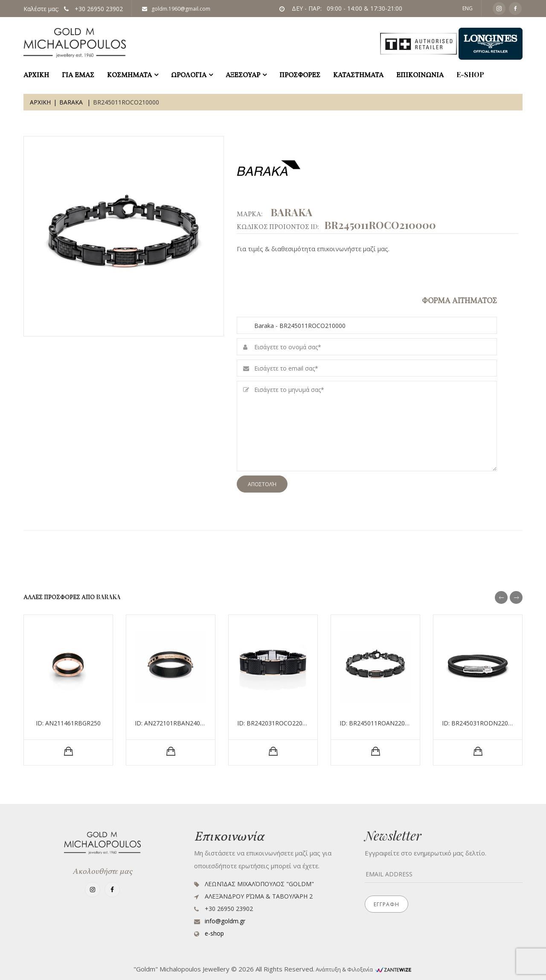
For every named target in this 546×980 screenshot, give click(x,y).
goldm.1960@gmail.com (176, 9)
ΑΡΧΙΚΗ (36, 74)
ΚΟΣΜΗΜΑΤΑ (129, 74)
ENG (468, 8)
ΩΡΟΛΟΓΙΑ (189, 74)
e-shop (470, 74)
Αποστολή (262, 484)
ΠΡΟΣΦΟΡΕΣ (300, 74)
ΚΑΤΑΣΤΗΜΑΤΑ (358, 74)
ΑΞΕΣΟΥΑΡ (243, 74)
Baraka (72, 102)
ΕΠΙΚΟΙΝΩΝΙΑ (420, 74)
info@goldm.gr (225, 921)
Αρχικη (40, 102)
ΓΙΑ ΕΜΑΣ (78, 74)
